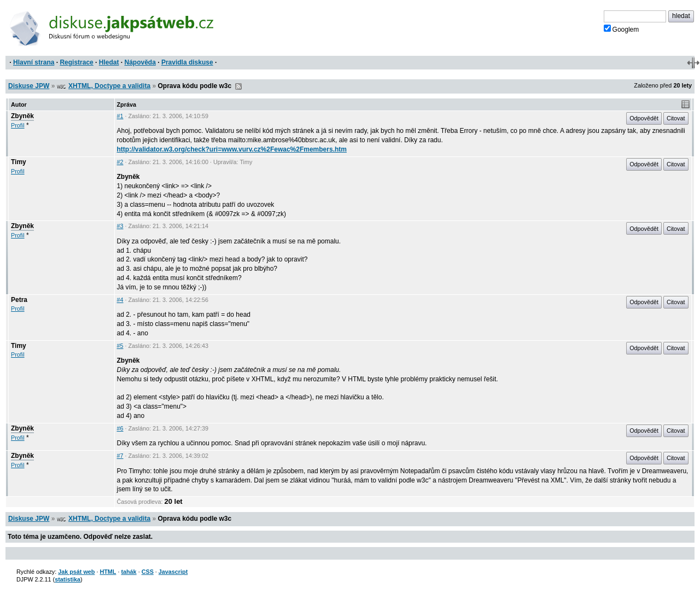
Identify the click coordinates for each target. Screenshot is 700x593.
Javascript (173, 572)
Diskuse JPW (29, 86)
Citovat (676, 118)
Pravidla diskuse (187, 62)
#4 (120, 300)
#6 (120, 428)
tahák (129, 572)
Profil (18, 125)
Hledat (109, 62)
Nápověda (140, 62)
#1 (120, 116)
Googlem (622, 29)
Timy (19, 162)
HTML (108, 572)
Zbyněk (22, 116)
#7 (120, 456)
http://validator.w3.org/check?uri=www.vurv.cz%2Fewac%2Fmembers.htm (232, 149)
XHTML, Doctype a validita (109, 86)
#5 (120, 346)
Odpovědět (644, 118)
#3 (120, 226)
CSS (148, 572)
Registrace (76, 62)
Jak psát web (76, 572)
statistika (68, 579)
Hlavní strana (34, 62)
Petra (19, 300)
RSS (238, 86)
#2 (120, 162)
